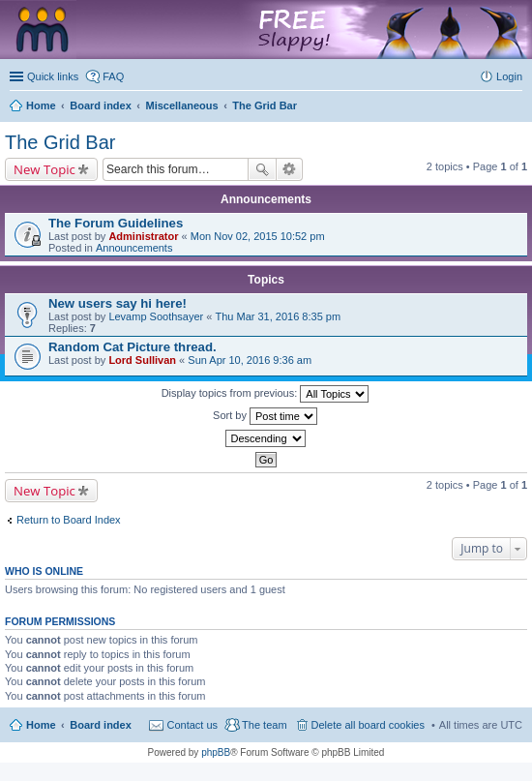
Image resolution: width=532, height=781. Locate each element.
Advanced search (290, 169)
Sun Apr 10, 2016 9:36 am (250, 360)
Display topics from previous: (266, 394)
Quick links (53, 76)
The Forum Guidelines (116, 223)
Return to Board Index (69, 520)
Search (262, 169)
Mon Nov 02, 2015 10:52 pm (258, 236)
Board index (101, 725)
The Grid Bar (60, 142)
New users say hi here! (118, 303)
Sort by (265, 416)
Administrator (143, 236)
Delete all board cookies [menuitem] (368, 725)
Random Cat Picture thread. (133, 347)
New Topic (44, 169)
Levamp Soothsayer (156, 316)
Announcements (134, 248)
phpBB (216, 752)
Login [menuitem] (509, 76)
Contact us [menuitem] (192, 725)
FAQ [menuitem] (113, 76)
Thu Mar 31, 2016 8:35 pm (278, 316)
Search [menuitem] (515, 107)
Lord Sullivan (142, 360)
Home (41, 725)
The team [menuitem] (264, 725)
